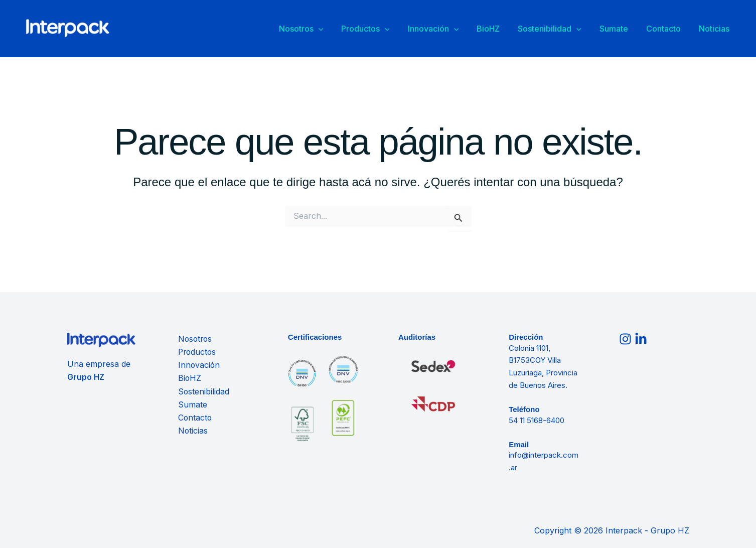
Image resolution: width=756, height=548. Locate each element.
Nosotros (346, 30)
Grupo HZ (86, 377)
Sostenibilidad (571, 30)
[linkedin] (642, 339)
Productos (405, 30)
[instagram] (627, 339)
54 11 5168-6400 (537, 420)
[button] (364, 30)
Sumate (629, 30)
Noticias (717, 30)
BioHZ (515, 30)
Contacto (672, 30)
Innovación (467, 30)
